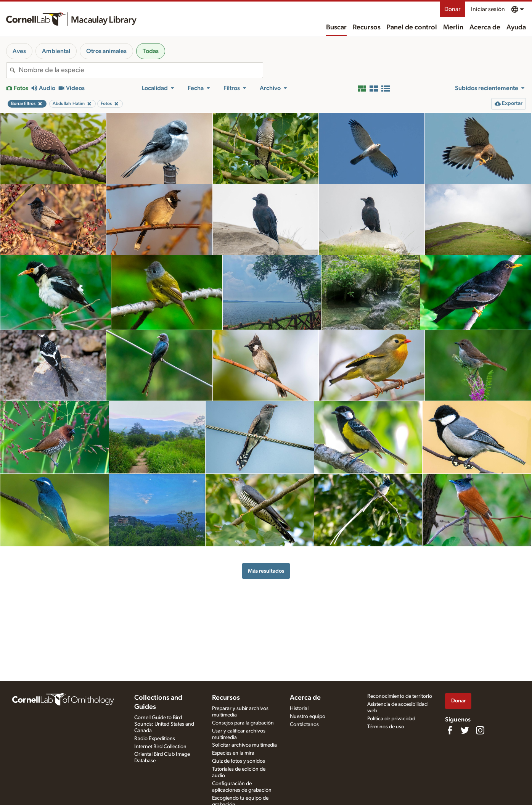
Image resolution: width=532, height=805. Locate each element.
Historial (299, 708)
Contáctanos (304, 724)
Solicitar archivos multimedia (244, 745)
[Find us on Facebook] (450, 730)
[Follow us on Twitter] (465, 730)
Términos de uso (386, 727)
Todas (151, 51)
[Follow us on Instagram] (480, 730)
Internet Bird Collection (160, 747)
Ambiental (56, 51)
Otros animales (106, 51)
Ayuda (516, 27)
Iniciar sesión (488, 9)
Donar (452, 9)
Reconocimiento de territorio (400, 696)
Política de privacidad (391, 719)
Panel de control (412, 27)
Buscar (336, 27)
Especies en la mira (233, 753)
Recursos (367, 27)
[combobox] (141, 70)
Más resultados (266, 571)
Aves (19, 51)
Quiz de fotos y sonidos (239, 761)
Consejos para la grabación (243, 723)
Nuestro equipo (308, 716)
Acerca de (485, 27)
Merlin (453, 27)
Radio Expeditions (155, 739)
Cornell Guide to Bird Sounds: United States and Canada (164, 724)
